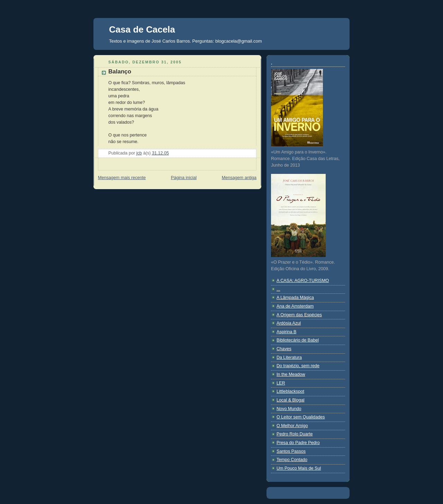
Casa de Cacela (142, 29)
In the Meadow (291, 374)
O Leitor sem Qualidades (301, 417)
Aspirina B (286, 332)
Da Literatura (289, 357)
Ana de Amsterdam (295, 306)
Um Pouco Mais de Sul (299, 468)
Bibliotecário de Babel (298, 340)
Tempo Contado (292, 460)
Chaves (284, 349)
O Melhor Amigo (292, 426)
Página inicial (184, 178)
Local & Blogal (291, 400)
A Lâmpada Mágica (295, 298)
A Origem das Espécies (299, 315)
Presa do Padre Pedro (298, 443)
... (278, 289)
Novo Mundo (289, 409)
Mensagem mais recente (122, 178)
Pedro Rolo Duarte (295, 434)
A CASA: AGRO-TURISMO (303, 281)
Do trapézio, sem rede (298, 366)
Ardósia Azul (289, 323)
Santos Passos (291, 451)
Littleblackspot (290, 391)
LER (281, 383)
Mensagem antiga (239, 178)
